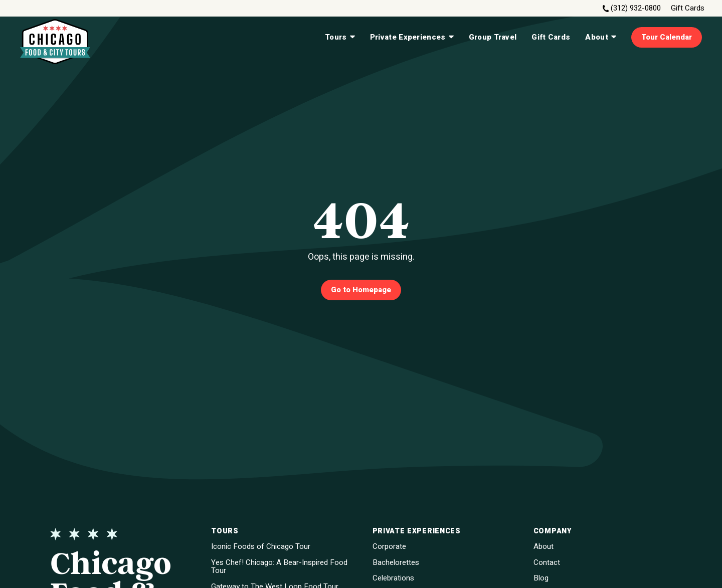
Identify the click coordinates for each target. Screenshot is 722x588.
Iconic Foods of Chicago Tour (261, 547)
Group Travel (493, 37)
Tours (340, 37)
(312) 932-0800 (636, 8)
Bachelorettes (396, 563)
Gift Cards (688, 8)
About (601, 37)
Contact (547, 563)
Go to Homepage (361, 290)
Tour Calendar (667, 37)
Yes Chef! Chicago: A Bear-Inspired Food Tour (279, 567)
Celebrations (393, 578)
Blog (541, 578)
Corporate (389, 547)
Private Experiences (412, 37)
